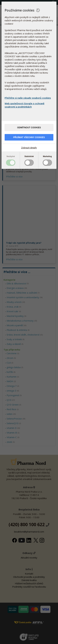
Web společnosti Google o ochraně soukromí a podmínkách (25, 105)
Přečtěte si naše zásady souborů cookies (28, 98)
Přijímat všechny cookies (29, 137)
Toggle (11, 163)
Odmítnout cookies (29, 127)
